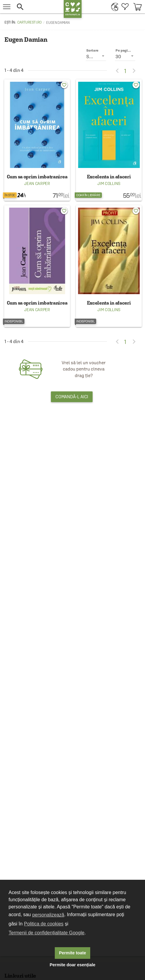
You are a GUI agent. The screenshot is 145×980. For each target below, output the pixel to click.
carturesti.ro (29, 22)
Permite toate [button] (72, 953)
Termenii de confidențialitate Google (46, 933)
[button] (39, 7)
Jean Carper (37, 183)
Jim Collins (109, 183)
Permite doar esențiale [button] (73, 965)
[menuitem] (113, 7)
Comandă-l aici (72, 397)
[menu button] (7, 7)
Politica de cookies (44, 924)
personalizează (48, 915)
